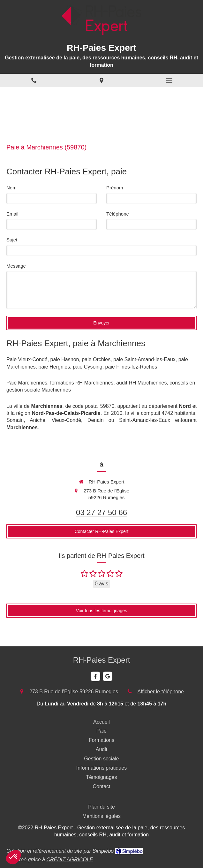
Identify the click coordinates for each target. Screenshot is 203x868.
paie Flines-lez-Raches (131, 367)
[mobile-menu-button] (169, 80)
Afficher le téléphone (161, 692)
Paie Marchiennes (27, 383)
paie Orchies (96, 359)
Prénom (115, 188)
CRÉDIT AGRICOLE (70, 860)
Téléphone (118, 214)
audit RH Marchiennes (141, 383)
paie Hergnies (54, 367)
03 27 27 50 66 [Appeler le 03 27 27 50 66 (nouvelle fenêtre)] (101, 512)
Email (12, 214)
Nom (11, 188)
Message (16, 266)
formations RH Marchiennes (82, 383)
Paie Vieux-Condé (27, 359)
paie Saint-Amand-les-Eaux (144, 359)
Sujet (12, 240)
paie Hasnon (65, 359)
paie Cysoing (88, 367)
